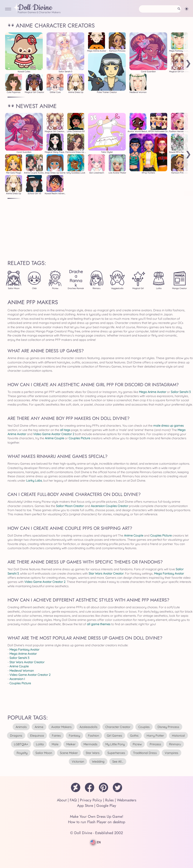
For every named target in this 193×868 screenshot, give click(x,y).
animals (21, 727)
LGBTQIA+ (21, 744)
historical (178, 736)
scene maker (69, 753)
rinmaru (175, 744)
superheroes (116, 753)
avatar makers (61, 727)
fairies (56, 736)
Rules (109, 800)
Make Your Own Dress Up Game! (97, 817)
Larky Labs (34, 480)
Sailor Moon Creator (70, 506)
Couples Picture (79, 438)
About (62, 800)
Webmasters (127, 800)
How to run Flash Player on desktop (97, 822)
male (55, 744)
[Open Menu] (8, 9)
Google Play (106, 806)
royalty (22, 753)
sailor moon (44, 753)
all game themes (99, 624)
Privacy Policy (91, 800)
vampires (172, 753)
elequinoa (37, 736)
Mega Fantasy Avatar (169, 573)
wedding (98, 761)
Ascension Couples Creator (110, 506)
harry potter (155, 736)
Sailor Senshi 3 (181, 392)
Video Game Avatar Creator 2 (54, 434)
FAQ (73, 800)
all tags (65, 430)
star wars (93, 753)
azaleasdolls (88, 727)
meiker (71, 744)
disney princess (168, 727)
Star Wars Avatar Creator (106, 573)
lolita (40, 744)
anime (39, 727)
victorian (78, 761)
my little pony (115, 744)
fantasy (74, 736)
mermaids (90, 744)
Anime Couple (54, 438)
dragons (16, 736)
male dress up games (168, 426)
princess (155, 744)
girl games (114, 736)
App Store (85, 806)
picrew (137, 744)
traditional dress (145, 753)
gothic (134, 736)
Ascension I (17, 679)
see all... (118, 761)
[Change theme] (187, 9)
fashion (93, 736)
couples (144, 727)
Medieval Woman (22, 671)
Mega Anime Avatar (153, 392)
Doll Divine (35, 8)
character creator (118, 727)
